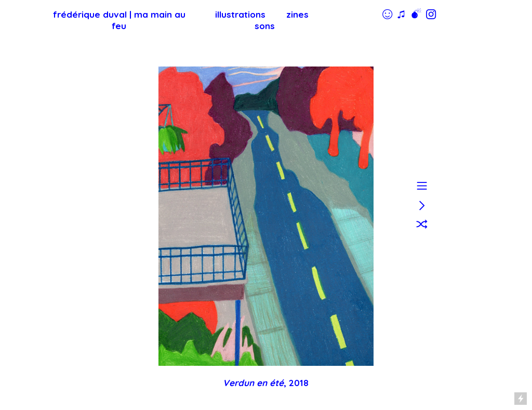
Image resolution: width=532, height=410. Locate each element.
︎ (422, 205)
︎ (422, 185)
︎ (422, 224)
